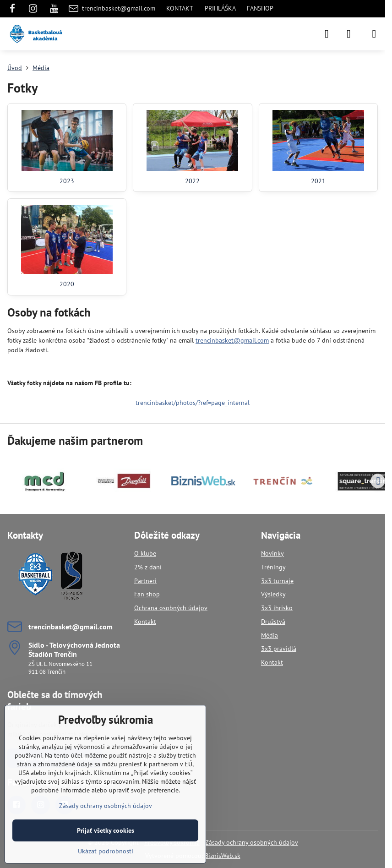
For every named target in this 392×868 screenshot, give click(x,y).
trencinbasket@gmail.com (232, 340)
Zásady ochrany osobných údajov (252, 842)
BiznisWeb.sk (223, 856)
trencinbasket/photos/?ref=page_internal (193, 403)
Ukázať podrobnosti (106, 851)
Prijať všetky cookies (106, 830)
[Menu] (374, 34)
